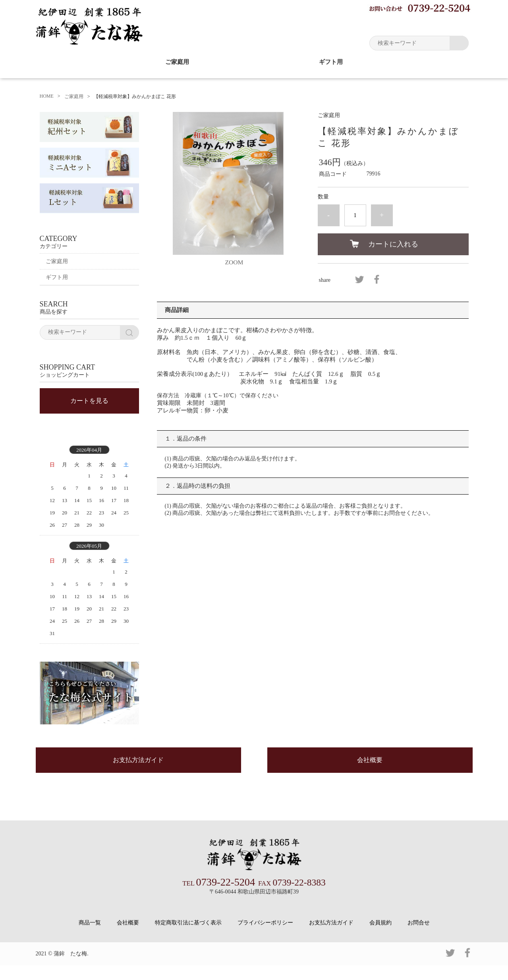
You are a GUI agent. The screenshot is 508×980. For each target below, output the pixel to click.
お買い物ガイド (336, 24)
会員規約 (381, 937)
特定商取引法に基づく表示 (188, 937)
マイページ (385, 24)
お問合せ (419, 937)
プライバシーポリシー (265, 937)
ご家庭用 (177, 62)
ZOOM (234, 262)
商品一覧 (90, 937)
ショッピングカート (441, 24)
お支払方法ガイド (138, 776)
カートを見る (89, 410)
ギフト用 (331, 62)
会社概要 (370, 776)
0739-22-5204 (219, 897)
